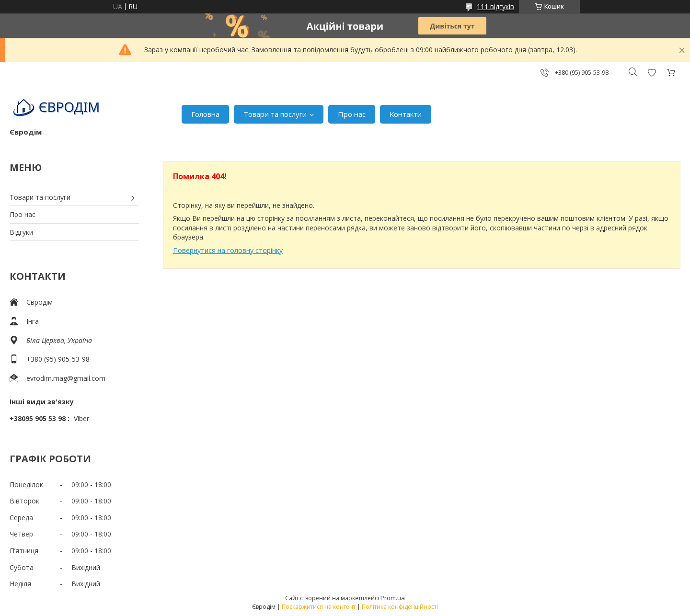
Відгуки (21, 232)
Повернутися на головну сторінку (228, 250)
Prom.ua (393, 598)
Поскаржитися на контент (319, 607)
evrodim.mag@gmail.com (66, 378)
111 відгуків (495, 6)
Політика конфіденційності (400, 607)
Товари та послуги (275, 114)
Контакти (406, 114)
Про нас (352, 114)
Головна (205, 114)
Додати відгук (652, 73)
